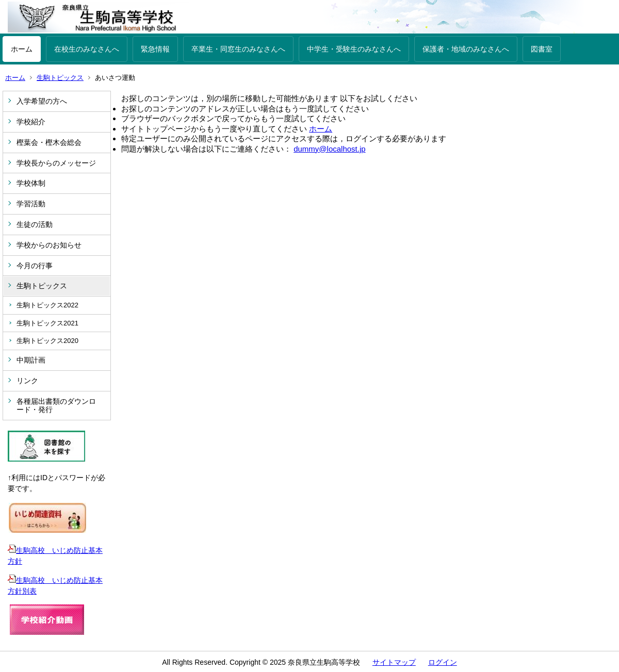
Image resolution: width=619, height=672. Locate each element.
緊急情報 (155, 49)
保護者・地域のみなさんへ (466, 49)
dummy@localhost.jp (329, 149)
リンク (27, 381)
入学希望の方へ (42, 101)
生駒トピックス (60, 78)
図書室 (542, 49)
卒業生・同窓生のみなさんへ (238, 49)
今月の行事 (35, 266)
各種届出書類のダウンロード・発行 (56, 406)
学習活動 (31, 204)
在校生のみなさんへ (87, 49)
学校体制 (31, 183)
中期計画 (31, 360)
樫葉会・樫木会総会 (49, 142)
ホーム (22, 49)
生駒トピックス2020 (47, 341)
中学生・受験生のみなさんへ (354, 49)
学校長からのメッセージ (56, 163)
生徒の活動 (35, 224)
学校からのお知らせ (49, 245)
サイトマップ (394, 662)
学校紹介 (31, 122)
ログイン (443, 662)
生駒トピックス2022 (47, 305)
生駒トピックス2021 (47, 323)
